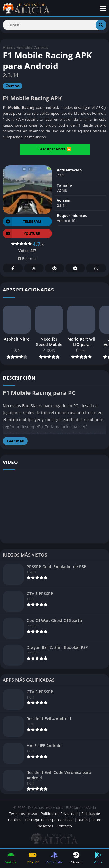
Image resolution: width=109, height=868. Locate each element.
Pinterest (54, 268)
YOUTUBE (21, 234)
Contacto (64, 826)
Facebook (13, 268)
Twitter (34, 268)
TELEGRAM (22, 221)
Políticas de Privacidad (59, 814)
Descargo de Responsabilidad (49, 820)
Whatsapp (96, 268)
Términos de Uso (23, 814)
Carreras (41, 47)
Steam (76, 858)
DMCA (83, 820)
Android (24, 47)
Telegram (75, 268)
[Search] (54, 25)
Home (8, 47)
